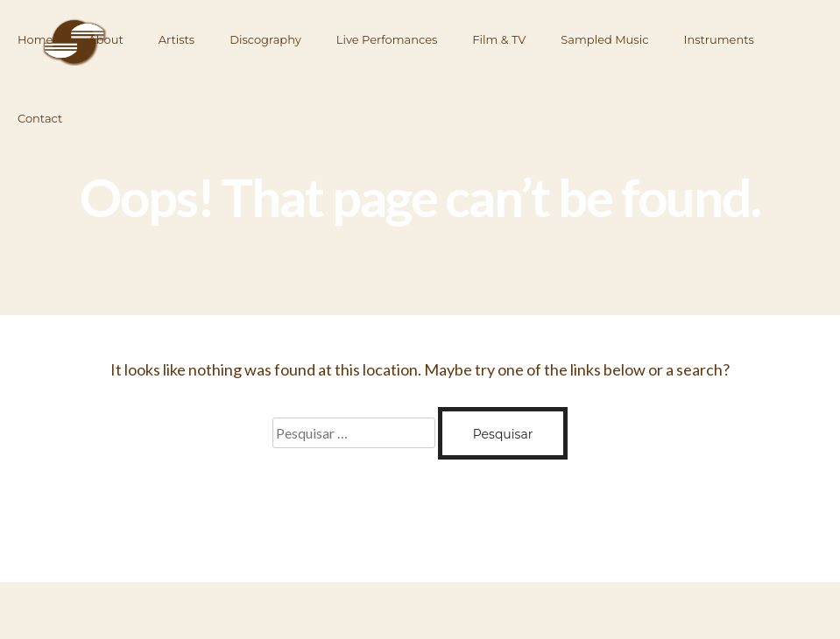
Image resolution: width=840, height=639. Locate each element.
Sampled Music (604, 39)
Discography (265, 39)
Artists (176, 39)
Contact (40, 118)
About (105, 39)
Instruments (719, 39)
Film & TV (499, 39)
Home (35, 39)
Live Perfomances (387, 39)
